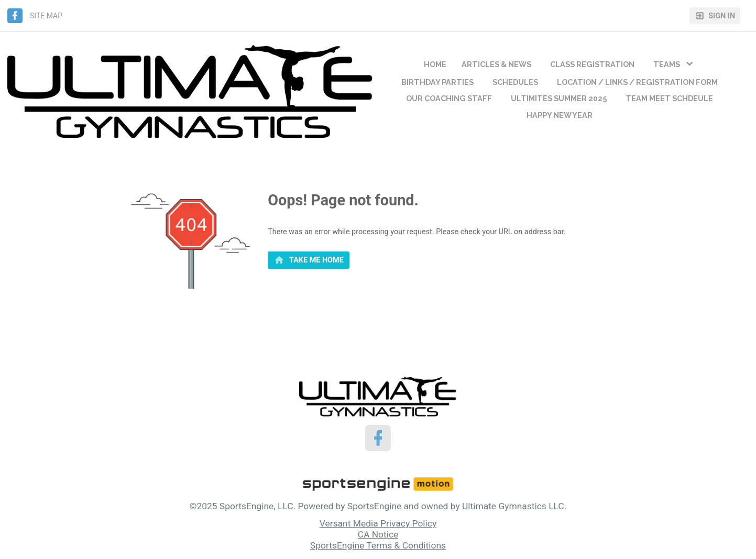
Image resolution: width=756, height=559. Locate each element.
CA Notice (378, 534)
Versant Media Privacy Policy (378, 523)
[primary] (309, 260)
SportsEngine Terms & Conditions (378, 545)
